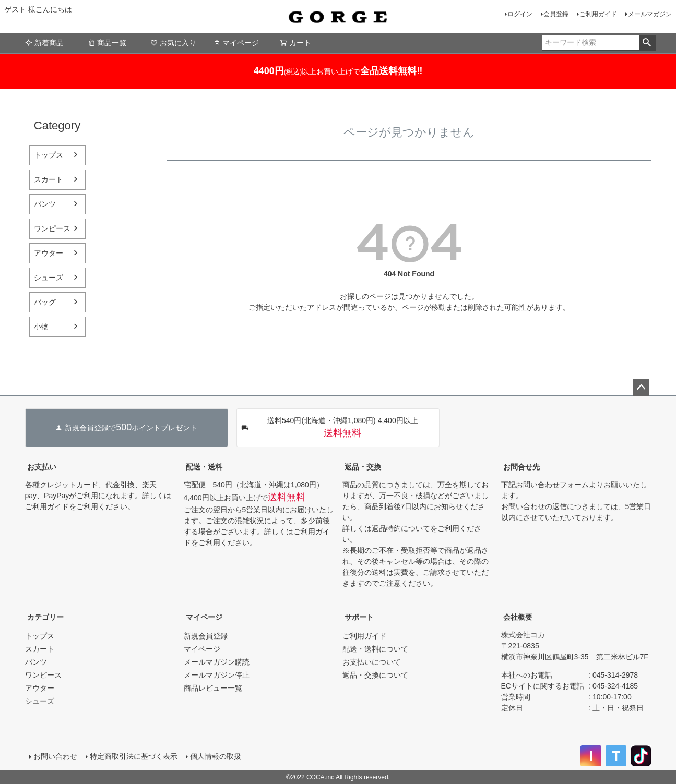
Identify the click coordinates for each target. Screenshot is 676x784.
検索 (647, 43)
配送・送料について (375, 649)
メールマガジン (650, 14)
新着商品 (44, 43)
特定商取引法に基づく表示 (134, 756)
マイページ (236, 43)
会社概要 (518, 617)
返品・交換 (363, 467)
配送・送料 (204, 467)
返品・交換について (375, 675)
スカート (49, 179)
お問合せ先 (521, 467)
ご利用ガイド (598, 14)
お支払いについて (372, 662)
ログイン (520, 14)
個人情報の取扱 (216, 756)
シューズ (49, 278)
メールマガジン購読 (217, 662)
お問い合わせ (55, 756)
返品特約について (401, 528)
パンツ (45, 204)
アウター (49, 253)
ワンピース (52, 228)
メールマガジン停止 (217, 675)
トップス (49, 155)
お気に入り (173, 43)
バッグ (45, 302)
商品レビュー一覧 (213, 688)
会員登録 (556, 14)
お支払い (42, 467)
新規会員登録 (206, 636)
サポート (359, 617)
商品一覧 (107, 43)
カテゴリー (45, 617)
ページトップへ (641, 388)
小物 (41, 327)
